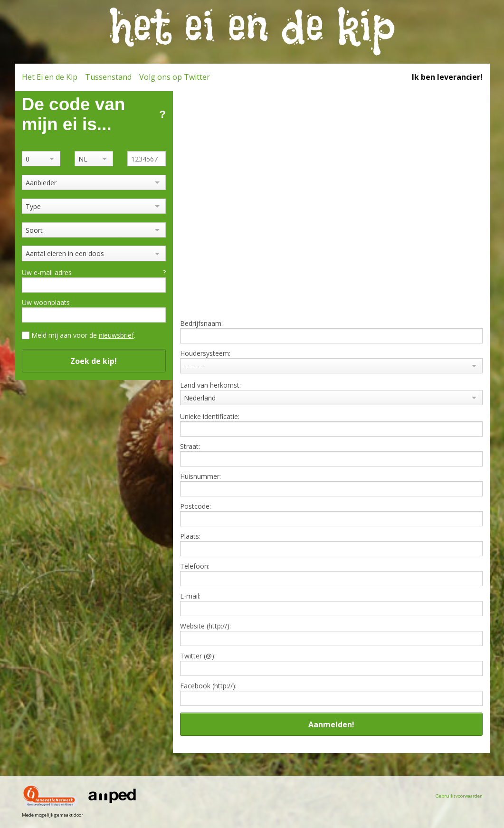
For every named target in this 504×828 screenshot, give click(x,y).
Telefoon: (195, 566)
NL (83, 159)
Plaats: (190, 536)
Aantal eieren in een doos (65, 253)
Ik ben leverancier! (447, 77)
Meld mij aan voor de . (83, 335)
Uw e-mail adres (94, 273)
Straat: (190, 447)
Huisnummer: (200, 476)
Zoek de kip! (94, 361)
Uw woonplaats (46, 303)
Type (33, 206)
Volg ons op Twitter (175, 77)
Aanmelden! (331, 724)
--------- (195, 366)
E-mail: (190, 596)
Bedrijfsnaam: (201, 324)
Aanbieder (41, 183)
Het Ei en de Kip (50, 77)
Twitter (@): (198, 656)
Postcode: (195, 506)
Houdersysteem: (205, 353)
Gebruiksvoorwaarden (459, 796)
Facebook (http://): (208, 686)
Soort (34, 230)
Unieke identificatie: (210, 417)
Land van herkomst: (210, 385)
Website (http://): (205, 626)
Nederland (200, 398)
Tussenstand (108, 77)
